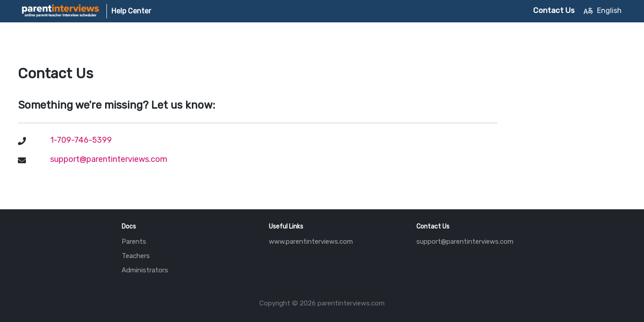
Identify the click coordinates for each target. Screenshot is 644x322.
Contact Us (554, 10)
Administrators (145, 270)
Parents (134, 241)
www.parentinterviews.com (311, 241)
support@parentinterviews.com (465, 241)
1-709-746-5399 (81, 140)
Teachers (136, 256)
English (603, 11)
